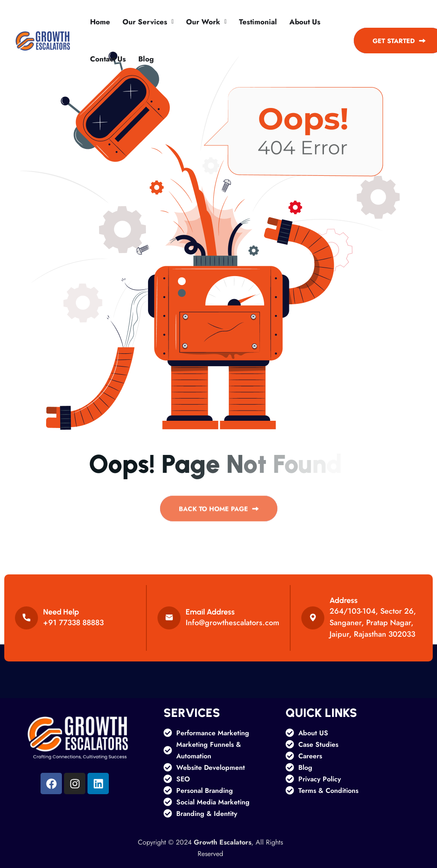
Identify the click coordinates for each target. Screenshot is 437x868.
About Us (305, 22)
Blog (146, 59)
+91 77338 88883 (73, 623)
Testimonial (258, 22)
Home (100, 22)
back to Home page (219, 512)
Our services (145, 22)
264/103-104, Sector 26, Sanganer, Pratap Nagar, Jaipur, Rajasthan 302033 (373, 623)
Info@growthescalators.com (232, 623)
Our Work (203, 22)
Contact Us (108, 59)
